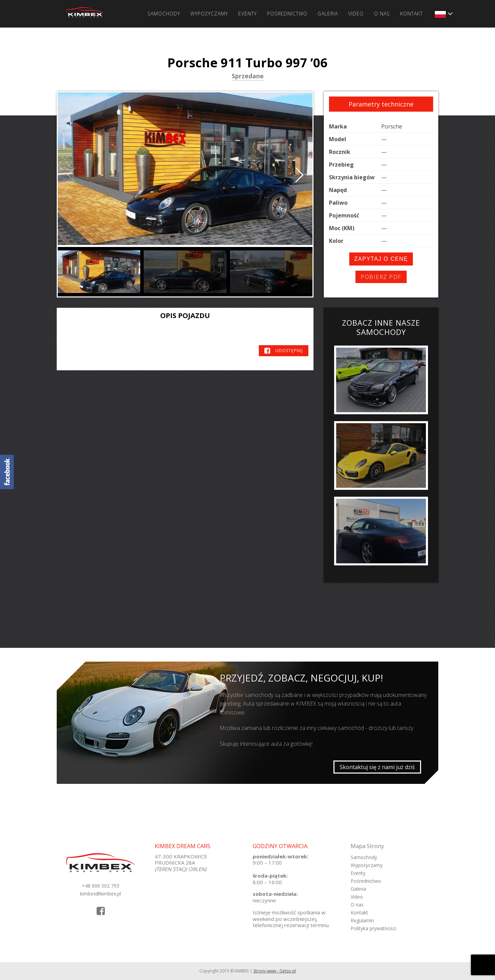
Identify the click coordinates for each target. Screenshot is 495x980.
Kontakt (411, 14)
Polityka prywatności (373, 928)
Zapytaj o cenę (381, 259)
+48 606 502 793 (101, 886)
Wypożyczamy (209, 14)
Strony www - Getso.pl (275, 971)
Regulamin (362, 920)
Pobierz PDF (381, 277)
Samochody (164, 14)
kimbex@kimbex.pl (101, 894)
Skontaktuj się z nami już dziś (377, 767)
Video (356, 14)
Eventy (247, 14)
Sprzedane (248, 77)
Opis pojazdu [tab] (185, 316)
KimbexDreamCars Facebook (7, 472)
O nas (382, 14)
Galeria (328, 14)
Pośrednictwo (287, 14)
